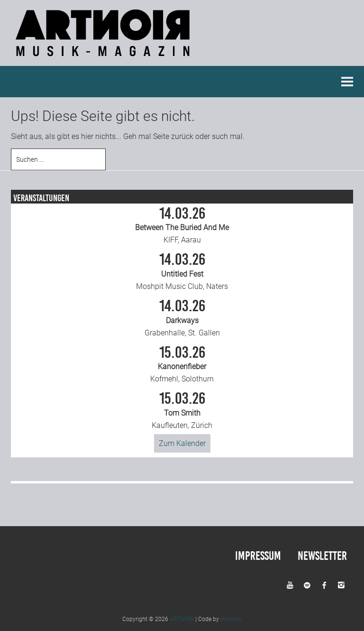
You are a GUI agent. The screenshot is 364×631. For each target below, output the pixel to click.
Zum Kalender (182, 443)
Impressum (258, 555)
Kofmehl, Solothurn (182, 364)
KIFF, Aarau (182, 225)
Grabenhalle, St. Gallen (182, 317)
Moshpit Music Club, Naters (182, 271)
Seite (161, 136)
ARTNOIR (182, 619)
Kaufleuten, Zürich (182, 410)
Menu (347, 81)
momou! (231, 619)
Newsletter (322, 555)
